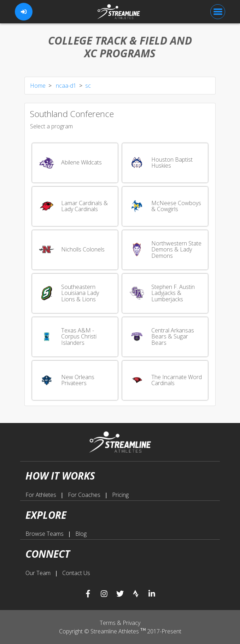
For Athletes (42, 495)
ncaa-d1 (65, 86)
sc (88, 86)
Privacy (131, 623)
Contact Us (76, 573)
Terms (108, 623)
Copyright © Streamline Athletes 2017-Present (120, 631)
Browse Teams (45, 534)
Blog (81, 534)
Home (38, 86)
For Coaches (85, 495)
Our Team (39, 573)
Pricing (120, 495)
